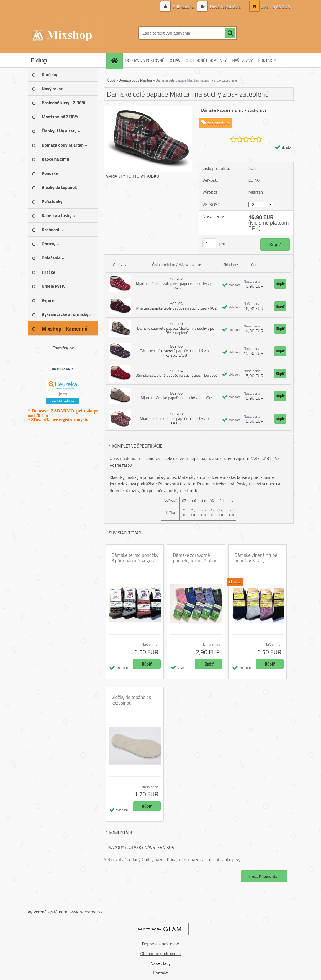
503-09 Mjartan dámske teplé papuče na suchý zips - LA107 (176, 418)
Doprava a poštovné (161, 944)
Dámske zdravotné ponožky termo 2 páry (195, 558)
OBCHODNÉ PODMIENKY (206, 60)
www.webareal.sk (86, 912)
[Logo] (66, 33)
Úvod (111, 80)
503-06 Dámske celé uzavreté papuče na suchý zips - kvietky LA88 (177, 351)
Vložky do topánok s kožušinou (131, 700)
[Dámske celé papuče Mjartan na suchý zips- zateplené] (148, 109)
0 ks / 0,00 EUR (276, 7)
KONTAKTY (267, 60)
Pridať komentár (264, 876)
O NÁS (175, 60)
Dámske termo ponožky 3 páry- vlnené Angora (135, 558)
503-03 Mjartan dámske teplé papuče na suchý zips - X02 (177, 306)
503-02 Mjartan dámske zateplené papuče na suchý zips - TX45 (176, 283)
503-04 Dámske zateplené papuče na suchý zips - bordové (176, 373)
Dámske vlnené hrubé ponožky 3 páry (256, 558)
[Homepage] (116, 60)
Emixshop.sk (63, 348)
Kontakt (160, 973)
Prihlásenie (183, 7)
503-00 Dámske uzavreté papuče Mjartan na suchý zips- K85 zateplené (176, 328)
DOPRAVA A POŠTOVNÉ (145, 60)
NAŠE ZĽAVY (242, 60)
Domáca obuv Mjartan (135, 80)
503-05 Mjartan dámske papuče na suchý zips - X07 (176, 395)
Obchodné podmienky (161, 953)
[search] (230, 33)
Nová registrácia (225, 7)
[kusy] (209, 243)
